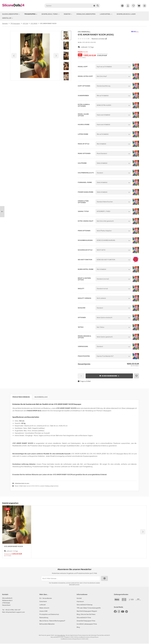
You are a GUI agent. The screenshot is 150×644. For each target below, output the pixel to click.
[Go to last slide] (66, 35)
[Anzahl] (81, 376)
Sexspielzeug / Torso (50, 14)
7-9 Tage (91, 47)
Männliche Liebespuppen (86, 14)
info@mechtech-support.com (15, 612)
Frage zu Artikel (84, 381)
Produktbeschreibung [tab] (21, 397)
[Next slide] (66, 77)
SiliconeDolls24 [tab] (41, 397)
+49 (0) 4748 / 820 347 (13, 610)
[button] (66, 46)
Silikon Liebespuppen (11, 14)
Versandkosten (61, 635)
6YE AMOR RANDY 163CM (13, 546)
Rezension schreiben (98, 39)
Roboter (68, 14)
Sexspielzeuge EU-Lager (126, 14)
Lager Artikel (106, 14)
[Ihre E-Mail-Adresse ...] (71, 578)
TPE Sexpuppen (31, 14)
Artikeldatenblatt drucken (22, 483)
